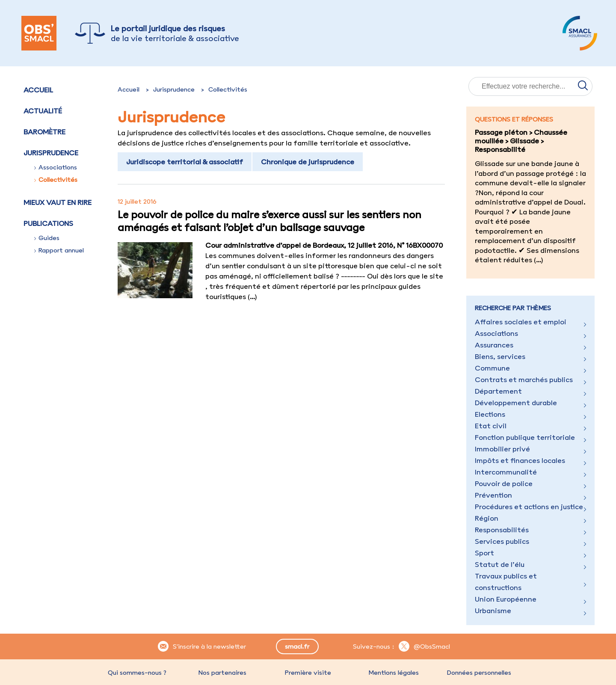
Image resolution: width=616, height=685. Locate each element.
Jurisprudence (174, 89)
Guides (47, 238)
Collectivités (56, 180)
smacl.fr (297, 646)
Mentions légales (394, 673)
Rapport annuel (59, 250)
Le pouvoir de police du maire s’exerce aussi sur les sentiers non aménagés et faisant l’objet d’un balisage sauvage (269, 221)
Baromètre (44, 132)
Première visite (308, 673)
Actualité (43, 111)
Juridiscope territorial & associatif (185, 162)
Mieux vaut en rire (58, 202)
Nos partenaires (222, 673)
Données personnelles (479, 673)
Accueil (38, 90)
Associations (56, 167)
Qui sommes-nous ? (137, 673)
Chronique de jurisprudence (308, 162)
